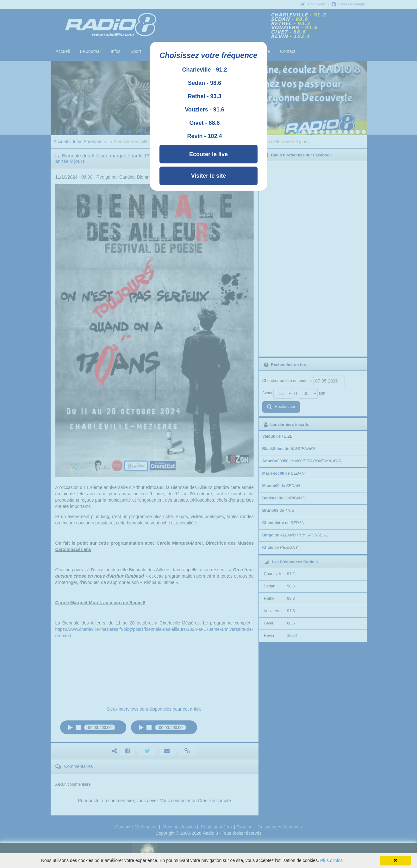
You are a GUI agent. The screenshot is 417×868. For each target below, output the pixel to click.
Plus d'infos (331, 860)
